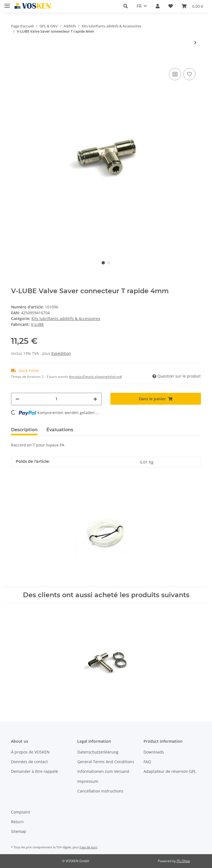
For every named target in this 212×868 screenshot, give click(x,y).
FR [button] (139, 6)
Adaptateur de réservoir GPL (170, 771)
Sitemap (19, 831)
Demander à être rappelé (35, 771)
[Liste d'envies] (171, 6)
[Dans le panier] (15, 58)
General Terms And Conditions (106, 762)
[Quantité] (56, 399)
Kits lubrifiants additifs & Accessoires (66, 319)
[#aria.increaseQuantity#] (95, 399)
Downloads (154, 752)
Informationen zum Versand (103, 771)
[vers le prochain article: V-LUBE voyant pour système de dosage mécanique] (195, 42)
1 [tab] (103, 263)
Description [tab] (24, 430)
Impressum (88, 781)
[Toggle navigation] (7, 3)
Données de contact (29, 762)
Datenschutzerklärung (98, 752)
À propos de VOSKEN (30, 752)
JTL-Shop (183, 861)
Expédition (61, 353)
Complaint (21, 812)
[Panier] (192, 6)
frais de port (88, 847)
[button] (126, 6)
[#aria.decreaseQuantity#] (17, 399)
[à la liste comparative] (175, 74)
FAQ (147, 762)
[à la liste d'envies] (189, 74)
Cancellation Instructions (100, 791)
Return (17, 822)
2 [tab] (109, 263)
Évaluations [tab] (60, 430)
